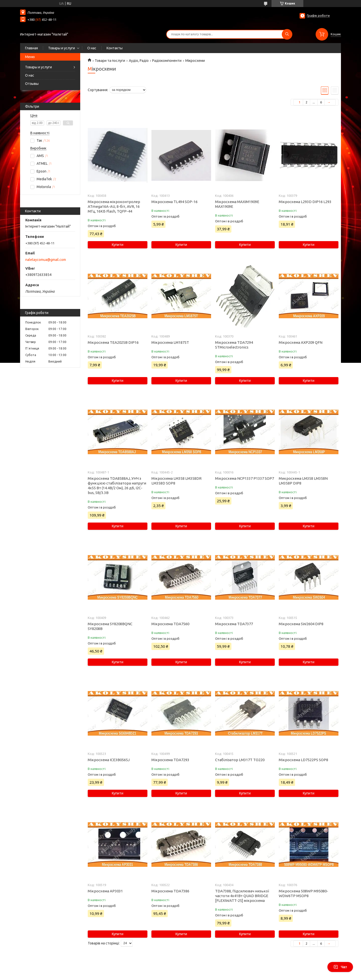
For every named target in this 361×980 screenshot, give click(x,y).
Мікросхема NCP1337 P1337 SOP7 (245, 478)
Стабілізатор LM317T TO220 (240, 760)
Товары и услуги (62, 48)
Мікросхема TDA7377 (234, 624)
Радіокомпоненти (167, 61)
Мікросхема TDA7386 (170, 891)
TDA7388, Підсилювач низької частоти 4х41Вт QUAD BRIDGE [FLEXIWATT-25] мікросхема (242, 896)
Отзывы (32, 84)
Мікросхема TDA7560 (170, 624)
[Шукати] (287, 34)
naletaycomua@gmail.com (46, 260)
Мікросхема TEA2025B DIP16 (113, 342)
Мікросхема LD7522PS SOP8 (303, 760)
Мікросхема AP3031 (105, 891)
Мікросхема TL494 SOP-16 (174, 202)
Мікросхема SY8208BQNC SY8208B (110, 626)
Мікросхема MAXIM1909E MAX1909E (237, 204)
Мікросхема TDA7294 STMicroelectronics (234, 345)
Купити (118, 245)
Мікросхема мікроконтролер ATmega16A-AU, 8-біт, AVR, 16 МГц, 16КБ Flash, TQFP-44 (114, 206)
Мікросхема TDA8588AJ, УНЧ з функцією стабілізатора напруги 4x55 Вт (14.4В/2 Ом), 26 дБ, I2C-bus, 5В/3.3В (117, 485)
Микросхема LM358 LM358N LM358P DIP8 (303, 481)
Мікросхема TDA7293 (170, 760)
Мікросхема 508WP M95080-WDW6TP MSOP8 (303, 893)
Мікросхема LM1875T (170, 342)
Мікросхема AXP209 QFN (301, 342)
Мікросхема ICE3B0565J (109, 760)
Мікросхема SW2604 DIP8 (301, 624)
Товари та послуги (110, 61)
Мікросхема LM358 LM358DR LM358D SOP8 (176, 481)
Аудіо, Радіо (139, 61)
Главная (31, 48)
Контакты (115, 48)
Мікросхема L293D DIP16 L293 (305, 202)
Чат (340, 967)
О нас (92, 48)
